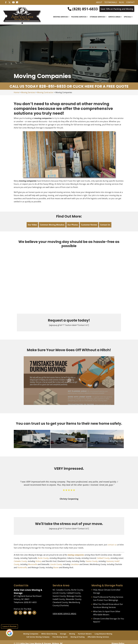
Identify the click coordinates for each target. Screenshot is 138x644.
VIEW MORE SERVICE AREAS (64, 614)
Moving (72, 634)
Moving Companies (31, 634)
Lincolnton (75, 564)
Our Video (32, 225)
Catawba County (20, 561)
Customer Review (89, 225)
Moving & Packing (78, 637)
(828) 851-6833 (83, 9)
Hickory (39, 561)
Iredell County (59, 599)
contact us (112, 545)
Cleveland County (60, 602)
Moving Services (61, 17)
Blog (122, 2)
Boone (56, 567)
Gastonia (110, 561)
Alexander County (73, 599)
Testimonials (111, 2)
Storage (63, 634)
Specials (128, 17)
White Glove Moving (49, 634)
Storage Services (97, 17)
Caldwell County (103, 558)
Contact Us (105, 225)
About (99, 2)
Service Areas (114, 17)
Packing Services (79, 17)
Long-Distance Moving (103, 634)
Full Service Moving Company (38, 637)
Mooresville (33, 564)
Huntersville (22, 567)
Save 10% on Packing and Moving (117, 9)
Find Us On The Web (23, 609)
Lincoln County (56, 564)
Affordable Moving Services (98, 637)
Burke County (43, 558)
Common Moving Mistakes (52, 225)
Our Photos (73, 225)
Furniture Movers (85, 634)
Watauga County (74, 596)
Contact (130, 2)
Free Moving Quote (60, 637)
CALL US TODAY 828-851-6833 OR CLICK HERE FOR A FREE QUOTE (69, 86)
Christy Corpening (69, 499)
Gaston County (92, 561)
